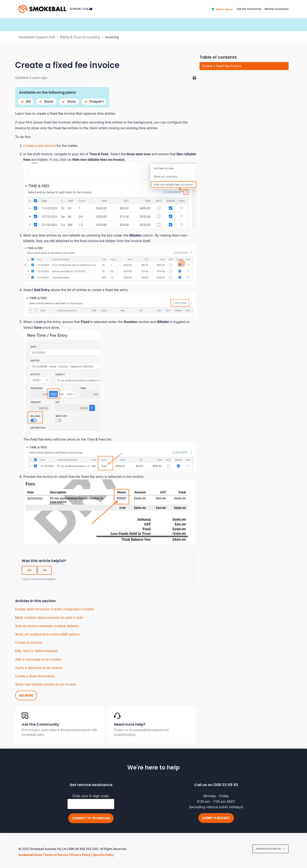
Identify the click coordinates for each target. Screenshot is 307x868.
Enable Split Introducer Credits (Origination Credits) (55, 609)
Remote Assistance (277, 9)
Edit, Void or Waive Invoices (37, 651)
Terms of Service (56, 855)
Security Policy (104, 855)
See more (26, 695)
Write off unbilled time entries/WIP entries (47, 634)
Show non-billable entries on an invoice (46, 684)
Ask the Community (249, 9)
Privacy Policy (81, 855)
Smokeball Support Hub (37, 37)
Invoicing (112, 37)
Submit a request (216, 818)
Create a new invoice (40, 146)
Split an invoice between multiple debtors (47, 626)
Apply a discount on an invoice (39, 668)
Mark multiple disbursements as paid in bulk (49, 618)
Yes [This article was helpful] (29, 570)
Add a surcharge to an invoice (38, 659)
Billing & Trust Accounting (80, 37)
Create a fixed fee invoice (35, 676)
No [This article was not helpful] (45, 570)
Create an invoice (29, 643)
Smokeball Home (30, 855)
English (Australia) (269, 849)
